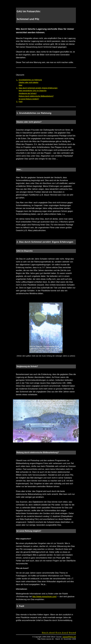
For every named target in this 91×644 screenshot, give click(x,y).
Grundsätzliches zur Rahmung (30, 80)
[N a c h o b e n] (48, 633)
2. (17, 88)
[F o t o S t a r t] (62, 633)
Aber (21, 85)
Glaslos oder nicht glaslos (29, 82)
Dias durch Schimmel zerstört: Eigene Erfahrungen (38, 88)
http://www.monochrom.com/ (44, 597)
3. (17, 102)
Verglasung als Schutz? (28, 93)
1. (17, 80)
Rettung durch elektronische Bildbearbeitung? (36, 96)
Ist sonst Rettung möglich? (29, 99)
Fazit (21, 102)
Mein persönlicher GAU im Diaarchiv (33, 91)
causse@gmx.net (69, 637)
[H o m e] (72, 633)
